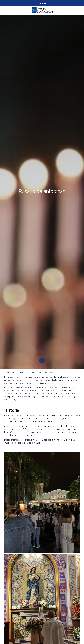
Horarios (42, 3)
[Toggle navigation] (5, 10)
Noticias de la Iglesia (27, 373)
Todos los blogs (10, 373)
